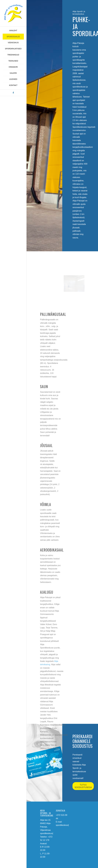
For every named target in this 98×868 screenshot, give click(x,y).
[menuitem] (13, 31)
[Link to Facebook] (13, 93)
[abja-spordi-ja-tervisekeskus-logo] (13, 13)
